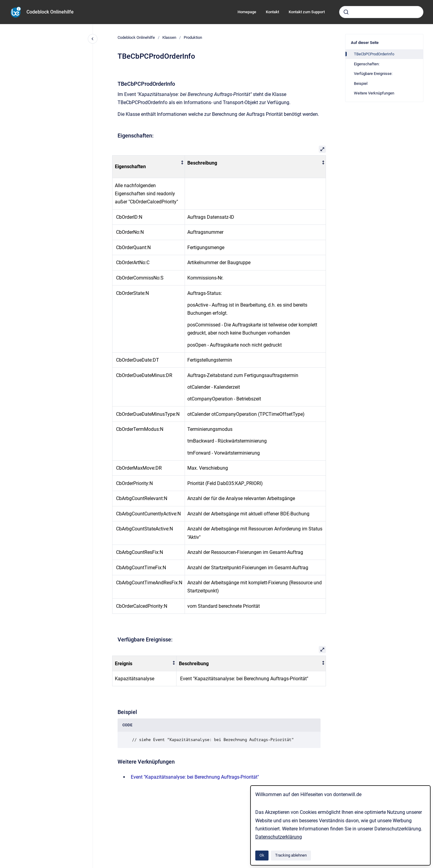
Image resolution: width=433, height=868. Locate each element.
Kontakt (272, 12)
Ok (262, 855)
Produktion (193, 37)
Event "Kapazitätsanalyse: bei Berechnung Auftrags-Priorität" (195, 777)
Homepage (247, 12)
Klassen (169, 37)
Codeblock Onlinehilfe (50, 12)
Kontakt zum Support (307, 12)
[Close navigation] (93, 39)
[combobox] (381, 12)
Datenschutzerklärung (279, 837)
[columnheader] (149, 167)
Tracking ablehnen (291, 855)
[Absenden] (346, 12)
